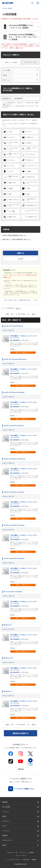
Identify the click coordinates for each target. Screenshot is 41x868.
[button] (20, 812)
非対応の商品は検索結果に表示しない (14, 235)
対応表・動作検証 (8, 8)
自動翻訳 (34, 860)
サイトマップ (23, 853)
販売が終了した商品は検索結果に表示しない (16, 239)
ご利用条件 (31, 853)
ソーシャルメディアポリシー (13, 860)
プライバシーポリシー (21, 856)
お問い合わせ (26, 860)
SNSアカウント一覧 (12, 853)
